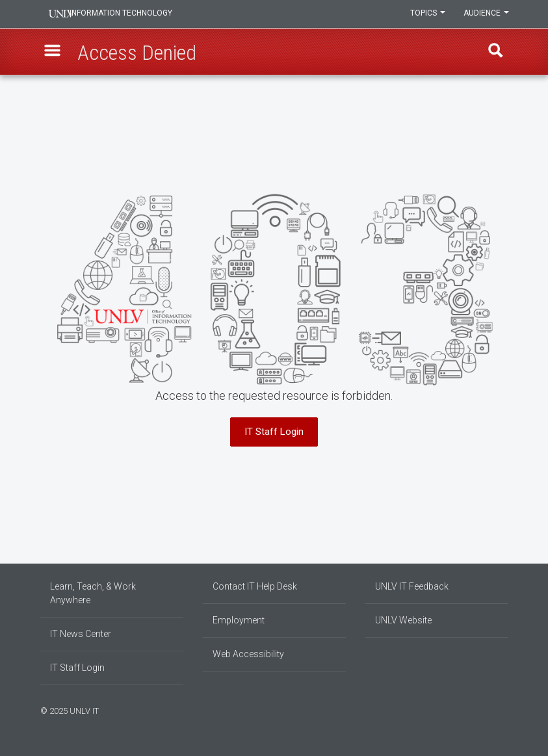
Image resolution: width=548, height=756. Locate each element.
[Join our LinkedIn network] (492, 709)
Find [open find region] (495, 53)
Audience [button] (486, 14)
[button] (54, 53)
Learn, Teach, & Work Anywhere (93, 593)
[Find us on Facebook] (479, 709)
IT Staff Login (274, 432)
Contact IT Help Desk (255, 586)
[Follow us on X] (499, 709)
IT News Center (81, 634)
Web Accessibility (248, 654)
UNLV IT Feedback (412, 586)
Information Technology (129, 14)
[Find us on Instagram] (486, 709)
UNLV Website (403, 620)
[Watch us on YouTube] (505, 709)
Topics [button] (426, 14)
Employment (239, 620)
